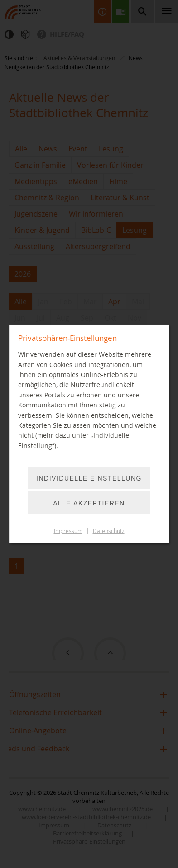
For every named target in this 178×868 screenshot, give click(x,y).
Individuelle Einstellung (89, 478)
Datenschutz (109, 531)
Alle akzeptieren (89, 503)
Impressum (68, 531)
